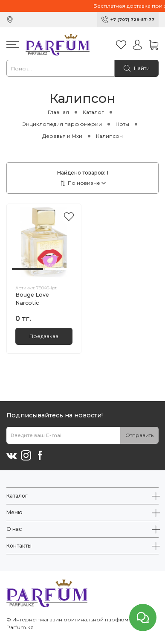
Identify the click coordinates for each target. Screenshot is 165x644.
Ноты (122, 124)
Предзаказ (44, 336)
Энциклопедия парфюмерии (62, 124)
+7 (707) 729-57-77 (132, 19)
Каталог (93, 112)
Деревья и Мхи (62, 136)
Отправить (139, 435)
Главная (58, 112)
